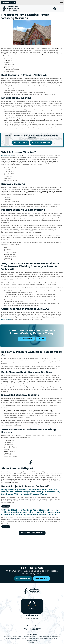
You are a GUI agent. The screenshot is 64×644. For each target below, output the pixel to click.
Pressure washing (7, 156)
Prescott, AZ (7, 637)
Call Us (37, 337)
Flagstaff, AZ (25, 638)
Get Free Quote (8, 2)
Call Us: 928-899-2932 (37, 141)
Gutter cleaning (6, 320)
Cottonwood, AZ (53, 638)
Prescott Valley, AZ (18, 637)
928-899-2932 (34, 619)
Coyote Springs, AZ (14, 638)
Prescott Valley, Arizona (32, 533)
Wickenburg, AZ (32, 640)
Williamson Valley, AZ (31, 637)
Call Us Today (41, 578)
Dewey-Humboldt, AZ (45, 637)
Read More (6, 506)
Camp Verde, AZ (34, 638)
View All (32, 643)
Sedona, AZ (43, 638)
